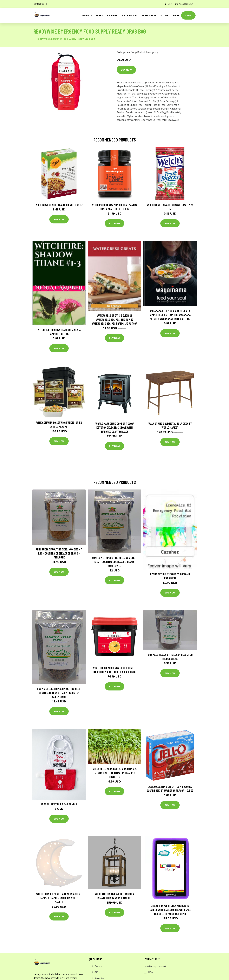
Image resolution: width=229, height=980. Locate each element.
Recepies (112, 15)
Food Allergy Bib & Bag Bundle (59, 804)
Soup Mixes (149, 15)
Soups (164, 15)
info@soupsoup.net (184, 4)
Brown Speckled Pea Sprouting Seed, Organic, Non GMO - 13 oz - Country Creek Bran (59, 693)
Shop (188, 15)
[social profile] (47, 4)
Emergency (152, 52)
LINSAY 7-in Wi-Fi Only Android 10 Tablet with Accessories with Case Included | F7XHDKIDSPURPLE (170, 910)
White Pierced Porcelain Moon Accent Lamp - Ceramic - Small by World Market (59, 898)
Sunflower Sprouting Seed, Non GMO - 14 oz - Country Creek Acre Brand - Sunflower (114, 562)
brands (87, 15)
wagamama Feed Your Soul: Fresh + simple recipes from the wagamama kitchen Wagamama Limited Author (170, 315)
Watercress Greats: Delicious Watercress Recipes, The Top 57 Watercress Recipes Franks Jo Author (114, 319)
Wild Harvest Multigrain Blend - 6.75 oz (59, 205)
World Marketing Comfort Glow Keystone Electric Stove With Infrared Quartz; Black (115, 428)
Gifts (99, 15)
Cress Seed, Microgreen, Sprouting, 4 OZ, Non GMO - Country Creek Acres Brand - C (115, 773)
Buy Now (126, 70)
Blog (176, 15)
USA (170, 4)
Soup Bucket (130, 15)
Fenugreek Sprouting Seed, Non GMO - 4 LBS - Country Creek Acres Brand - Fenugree (59, 553)
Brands (98, 966)
